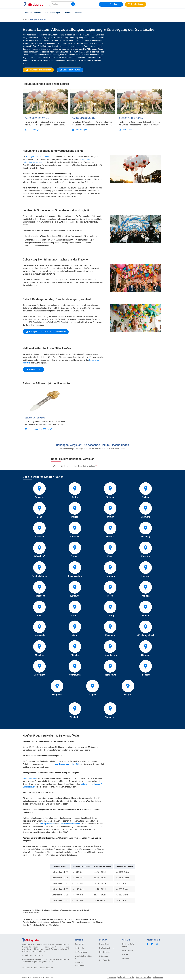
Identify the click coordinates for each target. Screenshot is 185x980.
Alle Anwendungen (53, 13)
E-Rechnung (104, 956)
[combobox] (63, 4)
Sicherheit (126, 959)
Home (25, 20)
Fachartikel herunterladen (80, 964)
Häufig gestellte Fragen (128, 945)
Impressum (112, 977)
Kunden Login (104, 944)
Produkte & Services (33, 13)
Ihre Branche (79, 948)
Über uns (68, 13)
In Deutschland (128, 950)
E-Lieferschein (104, 960)
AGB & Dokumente (126, 977)
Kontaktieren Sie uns (107, 948)
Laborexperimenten (47, 824)
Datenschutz (158, 977)
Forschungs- (94, 360)
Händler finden (105, 952)
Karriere (78, 13)
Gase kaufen (79, 944)
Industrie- (26, 363)
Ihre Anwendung (81, 952)
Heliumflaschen (29, 778)
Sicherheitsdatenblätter (83, 957)
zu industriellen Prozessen (69, 824)
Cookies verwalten (143, 977)
